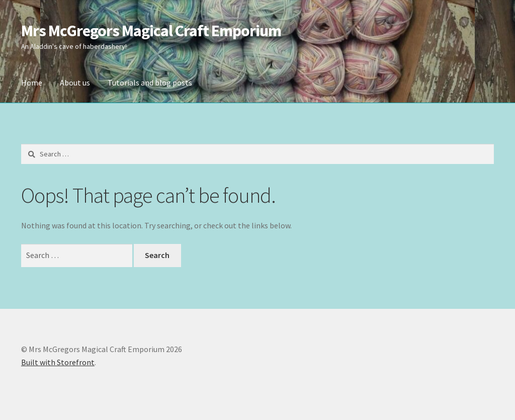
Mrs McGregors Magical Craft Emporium (151, 31)
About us (75, 82)
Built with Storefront (58, 362)
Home (32, 82)
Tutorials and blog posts (150, 82)
